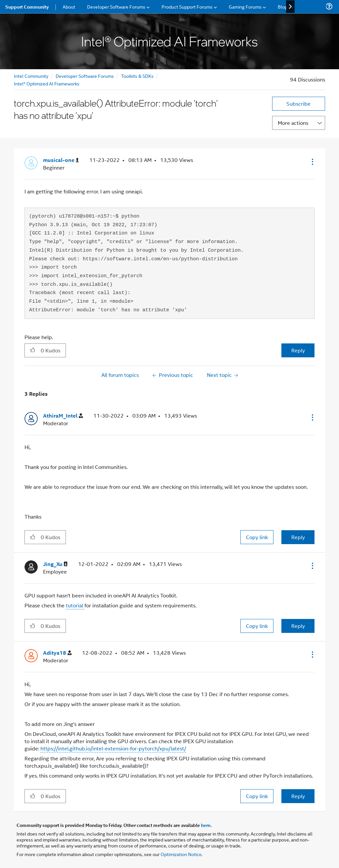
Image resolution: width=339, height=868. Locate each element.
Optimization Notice (181, 854)
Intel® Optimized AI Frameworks (47, 83)
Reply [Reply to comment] (298, 537)
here (206, 825)
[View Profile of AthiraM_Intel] (63, 416)
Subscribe (298, 103)
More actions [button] (293, 123)
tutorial (75, 605)
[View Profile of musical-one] (61, 160)
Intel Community (31, 76)
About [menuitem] (69, 6)
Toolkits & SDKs (137, 76)
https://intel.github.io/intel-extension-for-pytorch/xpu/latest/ (113, 748)
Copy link (257, 537)
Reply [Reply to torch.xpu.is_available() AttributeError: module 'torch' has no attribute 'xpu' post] (298, 350)
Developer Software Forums (85, 76)
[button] (312, 162)
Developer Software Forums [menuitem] (116, 6)
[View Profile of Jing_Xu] (55, 564)
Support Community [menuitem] (27, 7)
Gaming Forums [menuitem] (245, 6)
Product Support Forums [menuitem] (187, 6)
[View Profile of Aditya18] (57, 653)
